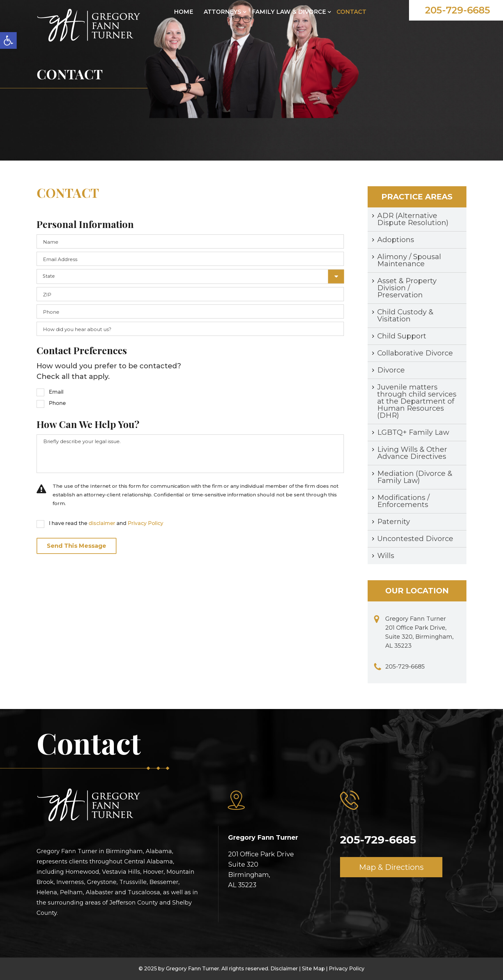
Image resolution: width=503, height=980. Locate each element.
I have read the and (106, 523)
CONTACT (351, 12)
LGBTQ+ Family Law (413, 432)
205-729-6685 (457, 10)
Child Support (402, 336)
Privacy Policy (146, 523)
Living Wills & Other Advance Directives (412, 453)
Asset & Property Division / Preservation (407, 288)
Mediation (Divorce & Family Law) (415, 477)
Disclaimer (284, 969)
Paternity (394, 522)
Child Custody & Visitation (405, 315)
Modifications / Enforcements (403, 501)
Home (183, 12)
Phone (57, 403)
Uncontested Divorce (415, 539)
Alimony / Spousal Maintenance (409, 260)
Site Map (313, 969)
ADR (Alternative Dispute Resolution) (413, 219)
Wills (386, 556)
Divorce (391, 370)
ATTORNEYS (222, 12)
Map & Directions (391, 867)
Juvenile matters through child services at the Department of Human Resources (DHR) (417, 401)
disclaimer (102, 523)
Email (56, 392)
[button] (8, 40)
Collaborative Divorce (415, 353)
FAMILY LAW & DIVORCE (289, 12)
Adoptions (396, 240)
